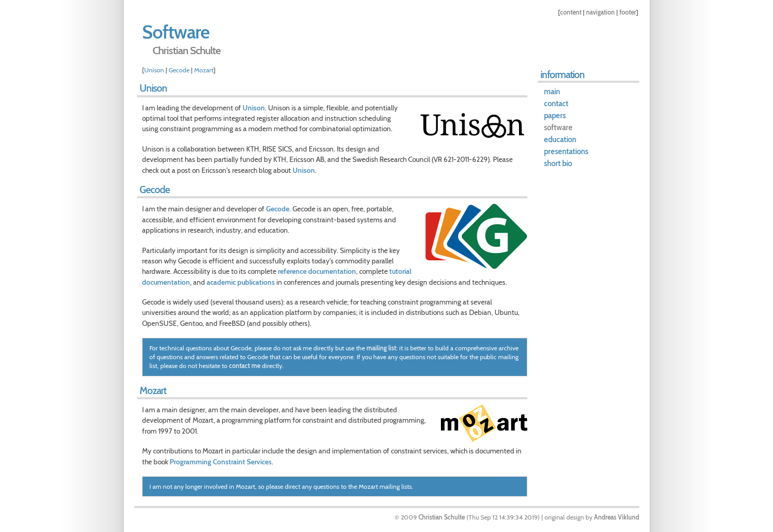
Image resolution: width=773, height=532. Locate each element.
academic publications (241, 282)
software (558, 128)
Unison (154, 70)
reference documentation (317, 271)
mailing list (381, 348)
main (552, 92)
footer (628, 12)
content (571, 12)
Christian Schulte (442, 517)
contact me (245, 366)
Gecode (179, 70)
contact (556, 104)
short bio (558, 163)
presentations (566, 151)
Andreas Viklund (617, 517)
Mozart (204, 70)
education (560, 140)
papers (555, 116)
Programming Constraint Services (221, 462)
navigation (600, 12)
